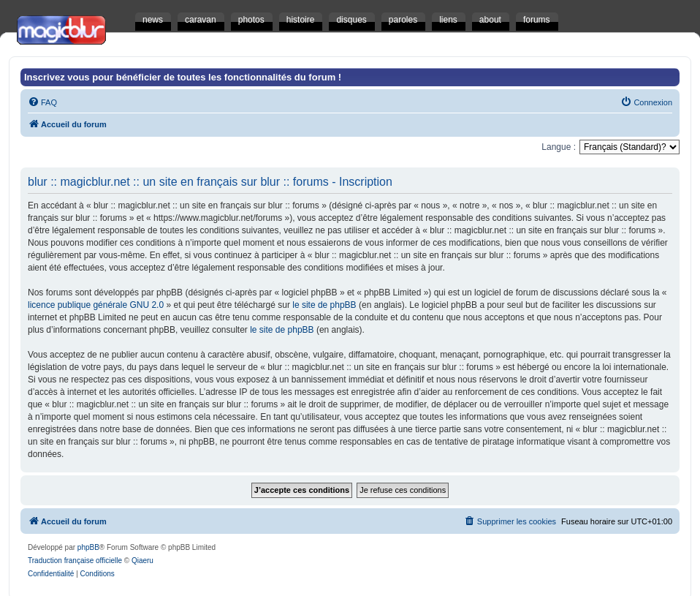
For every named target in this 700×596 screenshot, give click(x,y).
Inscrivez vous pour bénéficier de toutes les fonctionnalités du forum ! (183, 77)
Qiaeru (142, 561)
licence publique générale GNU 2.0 (96, 305)
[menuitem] (42, 102)
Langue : (559, 147)
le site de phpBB (324, 305)
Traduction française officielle (75, 561)
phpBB (88, 547)
